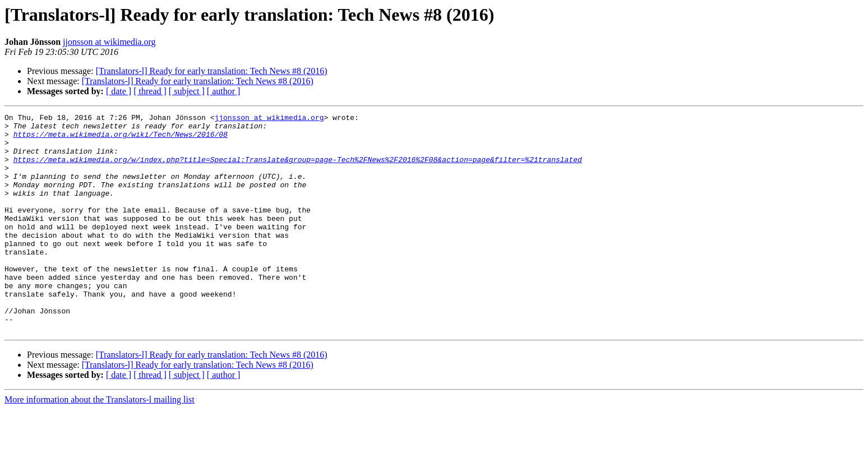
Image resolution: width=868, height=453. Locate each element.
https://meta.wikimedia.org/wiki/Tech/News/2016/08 (121, 139)
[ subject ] (187, 91)
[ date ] (119, 91)
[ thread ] (150, 91)
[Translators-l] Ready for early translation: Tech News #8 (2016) (212, 71)
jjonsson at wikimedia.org (109, 42)
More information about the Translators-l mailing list (100, 443)
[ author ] (224, 91)
